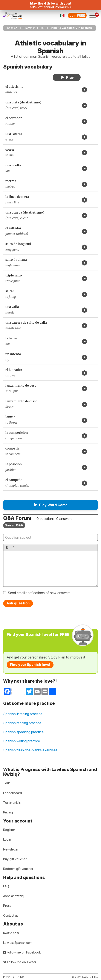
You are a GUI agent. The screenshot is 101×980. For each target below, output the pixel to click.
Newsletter (11, 849)
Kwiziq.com (11, 933)
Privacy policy (14, 977)
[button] (50, 505)
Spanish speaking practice (23, 732)
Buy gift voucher (15, 859)
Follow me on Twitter (20, 962)
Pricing (8, 812)
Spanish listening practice (23, 714)
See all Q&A (14, 525)
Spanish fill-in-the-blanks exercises (30, 750)
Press (7, 906)
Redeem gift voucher (18, 869)
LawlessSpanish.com (18, 943)
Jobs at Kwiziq (13, 896)
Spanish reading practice (22, 723)
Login (7, 839)
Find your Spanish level (30, 665)
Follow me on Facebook (22, 952)
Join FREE (77, 15)
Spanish (12, 28)
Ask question (18, 603)
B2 (43, 28)
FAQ (6, 886)
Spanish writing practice (22, 741)
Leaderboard (13, 793)
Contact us (11, 915)
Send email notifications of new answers (39, 593)
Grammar (29, 28)
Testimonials (12, 803)
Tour (7, 783)
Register (9, 830)
